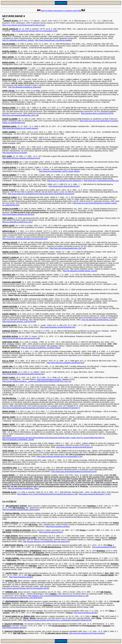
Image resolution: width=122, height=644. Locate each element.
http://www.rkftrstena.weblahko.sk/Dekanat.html (21, 158)
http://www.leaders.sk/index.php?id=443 (18, 214)
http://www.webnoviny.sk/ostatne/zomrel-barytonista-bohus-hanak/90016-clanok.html (41, 194)
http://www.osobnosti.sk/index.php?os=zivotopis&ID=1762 (60, 456)
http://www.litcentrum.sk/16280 (15, 153)
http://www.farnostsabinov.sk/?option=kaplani (20, 128)
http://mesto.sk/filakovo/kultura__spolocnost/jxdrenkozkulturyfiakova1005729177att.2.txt (37, 381)
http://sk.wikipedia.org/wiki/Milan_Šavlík (18, 440)
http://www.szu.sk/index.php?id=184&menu (64, 181)
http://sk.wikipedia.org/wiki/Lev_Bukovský (25, 87)
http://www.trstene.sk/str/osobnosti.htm (64, 186)
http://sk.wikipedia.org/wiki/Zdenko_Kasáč (98, 320)
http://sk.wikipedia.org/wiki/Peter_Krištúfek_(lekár (41, 348)
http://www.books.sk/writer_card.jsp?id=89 (19, 322)
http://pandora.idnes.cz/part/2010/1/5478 (97, 113)
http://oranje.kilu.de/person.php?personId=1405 (21, 338)
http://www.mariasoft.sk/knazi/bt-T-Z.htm (95, 494)
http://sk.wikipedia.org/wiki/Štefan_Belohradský (21, 510)
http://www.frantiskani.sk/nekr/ (49, 379)
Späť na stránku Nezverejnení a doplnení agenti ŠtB (61, 11)
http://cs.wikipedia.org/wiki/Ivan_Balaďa (18, 40)
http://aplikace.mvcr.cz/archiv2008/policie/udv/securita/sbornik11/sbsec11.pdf (47, 494)
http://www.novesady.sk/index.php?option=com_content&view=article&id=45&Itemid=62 (57, 620)
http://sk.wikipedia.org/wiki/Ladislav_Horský (80, 271)
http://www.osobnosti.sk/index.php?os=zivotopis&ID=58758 (26, 588)
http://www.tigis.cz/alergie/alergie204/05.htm (101, 181)
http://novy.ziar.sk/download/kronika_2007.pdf (20, 115)
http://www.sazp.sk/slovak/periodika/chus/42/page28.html (25, 239)
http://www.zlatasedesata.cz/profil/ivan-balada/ (53, 40)
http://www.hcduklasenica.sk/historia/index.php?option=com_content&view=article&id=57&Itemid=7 (41, 408)
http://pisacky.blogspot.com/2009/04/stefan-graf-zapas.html (46, 542)
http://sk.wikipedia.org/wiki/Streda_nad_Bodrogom (22, 598)
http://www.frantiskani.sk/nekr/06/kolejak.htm (58, 327)
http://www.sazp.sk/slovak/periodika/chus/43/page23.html (74, 472)
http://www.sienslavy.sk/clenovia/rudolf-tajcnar (74, 447)
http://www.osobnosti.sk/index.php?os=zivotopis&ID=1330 (35, 31)
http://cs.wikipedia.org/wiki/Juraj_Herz (17, 222)
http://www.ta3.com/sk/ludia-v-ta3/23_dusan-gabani (59, 171)
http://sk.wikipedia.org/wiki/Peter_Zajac (23, 488)
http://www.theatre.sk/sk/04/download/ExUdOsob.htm (24, 25)
